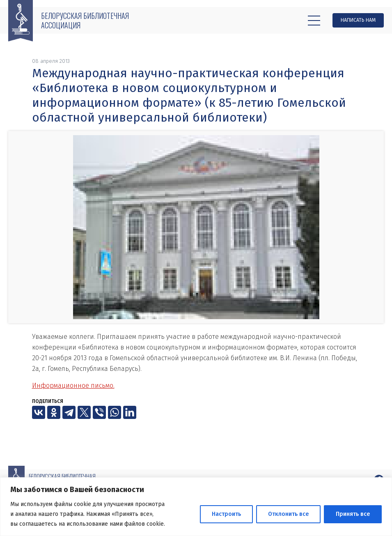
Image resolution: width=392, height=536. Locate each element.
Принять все (353, 514)
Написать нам (358, 20)
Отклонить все (288, 514)
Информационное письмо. (73, 385)
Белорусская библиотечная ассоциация (85, 20)
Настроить (226, 514)
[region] (196, 507)
